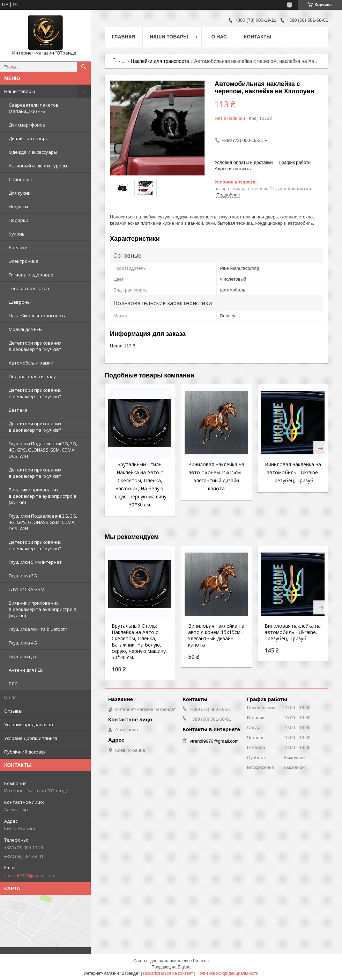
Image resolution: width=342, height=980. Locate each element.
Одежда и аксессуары (33, 152)
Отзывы (13, 711)
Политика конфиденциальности (227, 973)
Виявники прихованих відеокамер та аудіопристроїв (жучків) (43, 496)
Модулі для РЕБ (25, 329)
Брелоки (18, 247)
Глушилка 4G (23, 643)
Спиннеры (20, 179)
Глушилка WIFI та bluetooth (38, 629)
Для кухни (20, 193)
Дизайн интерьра (29, 138)
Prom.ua (201, 961)
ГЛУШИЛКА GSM (27, 589)
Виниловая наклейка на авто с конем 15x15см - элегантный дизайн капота (216, 635)
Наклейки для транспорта (38, 316)
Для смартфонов (27, 125)
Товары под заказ (29, 288)
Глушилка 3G (23, 576)
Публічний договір (25, 752)
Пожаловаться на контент (168, 973)
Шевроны (20, 302)
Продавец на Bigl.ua (171, 967)
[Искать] (84, 67)
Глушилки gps (24, 656)
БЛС (13, 684)
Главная (124, 37)
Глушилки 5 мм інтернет (35, 562)
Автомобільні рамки (31, 363)
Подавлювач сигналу (32, 376)
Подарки (18, 220)
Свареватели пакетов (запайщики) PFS (34, 108)
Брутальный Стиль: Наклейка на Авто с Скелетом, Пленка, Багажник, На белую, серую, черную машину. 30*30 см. (139, 642)
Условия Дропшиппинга (31, 738)
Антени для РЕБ (26, 670)
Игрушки (18, 207)
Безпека (18, 410)
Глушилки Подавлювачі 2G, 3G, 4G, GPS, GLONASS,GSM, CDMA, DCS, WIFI (43, 450)
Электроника (24, 261)
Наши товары (20, 91)
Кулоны (17, 234)
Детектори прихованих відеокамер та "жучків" (35, 346)
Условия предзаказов (29, 725)
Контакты (258, 37)
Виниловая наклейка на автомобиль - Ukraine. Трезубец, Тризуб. (293, 472)
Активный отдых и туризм (38, 166)
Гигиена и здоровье (31, 275)
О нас (10, 697)
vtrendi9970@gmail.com (29, 875)
